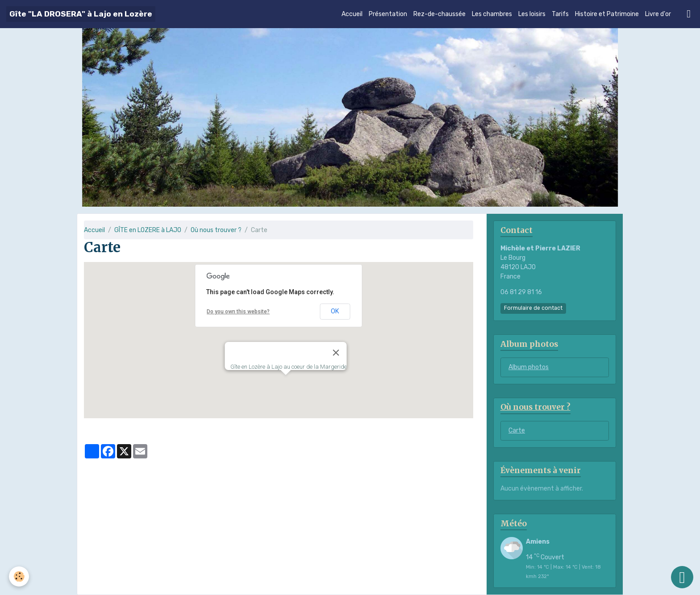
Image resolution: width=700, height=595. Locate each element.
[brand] (81, 14)
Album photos (529, 367)
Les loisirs (532, 14)
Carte (517, 431)
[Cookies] (19, 576)
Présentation (388, 14)
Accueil (352, 14)
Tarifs (560, 14)
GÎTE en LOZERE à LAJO (148, 230)
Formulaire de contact (533, 308)
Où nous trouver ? (216, 230)
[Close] (336, 353)
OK (335, 311)
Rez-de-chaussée (440, 14)
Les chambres (492, 14)
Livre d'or (658, 14)
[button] (286, 383)
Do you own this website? (238, 312)
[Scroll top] (682, 577)
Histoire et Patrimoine (607, 14)
